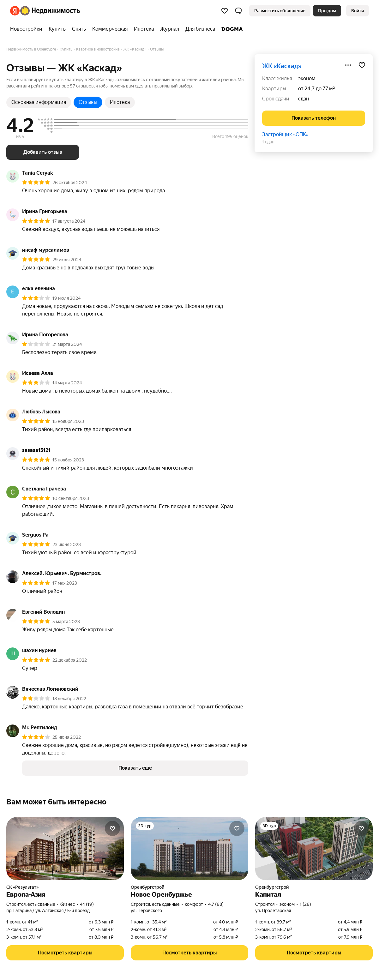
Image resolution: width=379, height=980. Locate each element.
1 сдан (268, 142)
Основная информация (39, 102)
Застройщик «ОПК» (285, 134)
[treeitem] (28, 29)
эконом (307, 78)
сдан (304, 99)
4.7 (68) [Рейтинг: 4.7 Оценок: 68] (216, 904)
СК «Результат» (22, 887)
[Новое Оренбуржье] (189, 849)
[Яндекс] (15, 11)
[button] (238, 11)
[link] (358, 11)
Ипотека (120, 102)
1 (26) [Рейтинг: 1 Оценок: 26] (305, 904)
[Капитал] (314, 849)
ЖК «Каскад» (282, 66)
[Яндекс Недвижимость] (50, 11)
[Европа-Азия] (65, 849)
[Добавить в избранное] (362, 65)
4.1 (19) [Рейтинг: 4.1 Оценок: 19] (87, 904)
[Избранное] (225, 11)
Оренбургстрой (147, 887)
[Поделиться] (348, 65)
